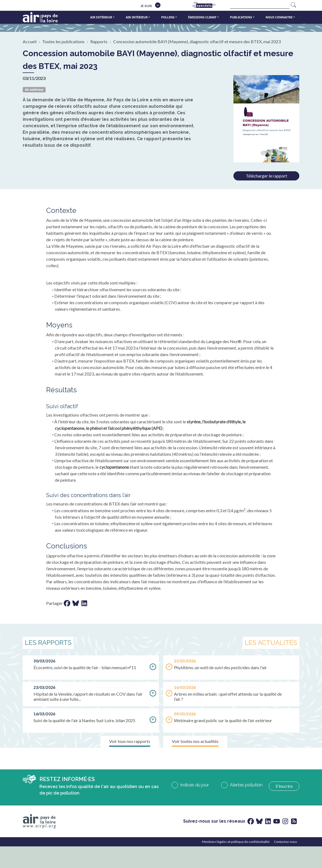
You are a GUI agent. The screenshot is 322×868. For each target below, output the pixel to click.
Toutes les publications (63, 41)
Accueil (30, 41)
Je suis (146, 6)
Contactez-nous (286, 842)
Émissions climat (202, 17)
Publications (241, 17)
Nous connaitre (279, 17)
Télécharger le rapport (266, 176)
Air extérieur (101, 17)
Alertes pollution (246, 785)
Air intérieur (137, 17)
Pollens (168, 17)
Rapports (99, 41)
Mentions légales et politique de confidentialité (236, 842)
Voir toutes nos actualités (195, 741)
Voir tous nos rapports (130, 741)
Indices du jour (194, 785)
